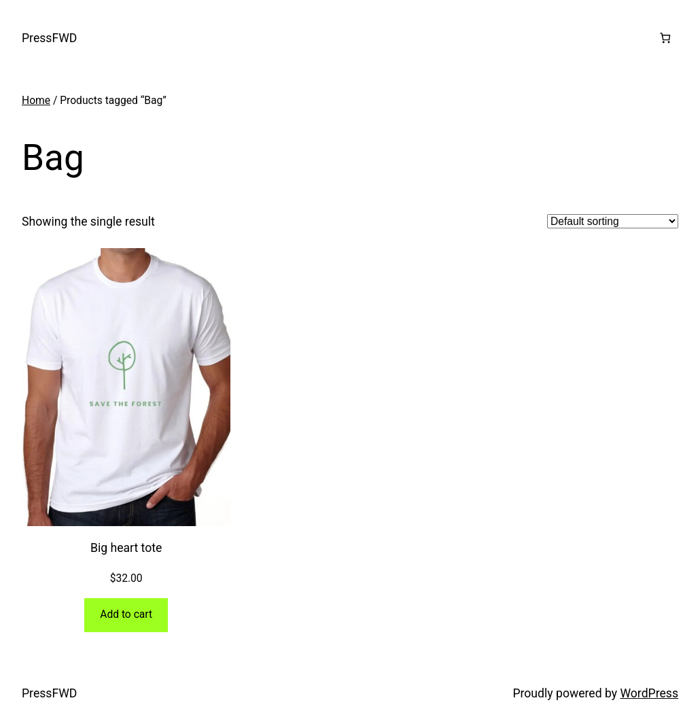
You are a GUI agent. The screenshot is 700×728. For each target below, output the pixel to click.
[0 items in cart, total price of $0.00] (665, 38)
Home (36, 101)
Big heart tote (126, 548)
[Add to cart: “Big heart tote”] (126, 615)
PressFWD (49, 38)
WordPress (649, 693)
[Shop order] (613, 221)
